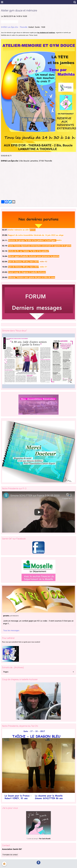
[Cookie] (4, 864)
